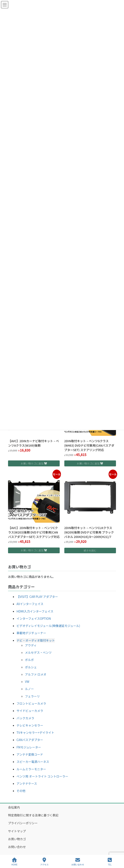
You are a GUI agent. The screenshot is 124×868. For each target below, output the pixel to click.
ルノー (29, 689)
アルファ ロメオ (36, 674)
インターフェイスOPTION (34, 618)
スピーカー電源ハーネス (33, 762)
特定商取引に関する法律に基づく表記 (33, 815)
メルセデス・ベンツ (38, 652)
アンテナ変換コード (30, 754)
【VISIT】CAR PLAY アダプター (37, 597)
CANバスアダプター (30, 740)
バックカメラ (25, 718)
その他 (21, 791)
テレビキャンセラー (30, 725)
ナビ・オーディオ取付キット (36, 640)
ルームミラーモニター (31, 769)
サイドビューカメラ (30, 711)
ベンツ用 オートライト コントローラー (42, 776)
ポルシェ (31, 667)
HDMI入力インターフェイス (35, 611)
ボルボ (29, 660)
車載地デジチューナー (31, 633)
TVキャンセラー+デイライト (35, 733)
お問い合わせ (17, 847)
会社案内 (14, 807)
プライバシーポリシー (23, 823)
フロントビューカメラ (31, 703)
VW (27, 682)
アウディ (31, 645)
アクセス (44, 862)
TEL (110, 862)
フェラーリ (32, 696)
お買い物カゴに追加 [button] (32, 463)
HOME (14, 862)
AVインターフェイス (30, 604)
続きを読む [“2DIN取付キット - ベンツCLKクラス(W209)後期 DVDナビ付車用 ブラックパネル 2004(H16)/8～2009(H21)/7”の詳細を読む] (90, 550)
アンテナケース (27, 783)
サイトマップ (17, 831)
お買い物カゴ (17, 839)
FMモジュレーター (29, 747)
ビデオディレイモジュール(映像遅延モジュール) (48, 626)
